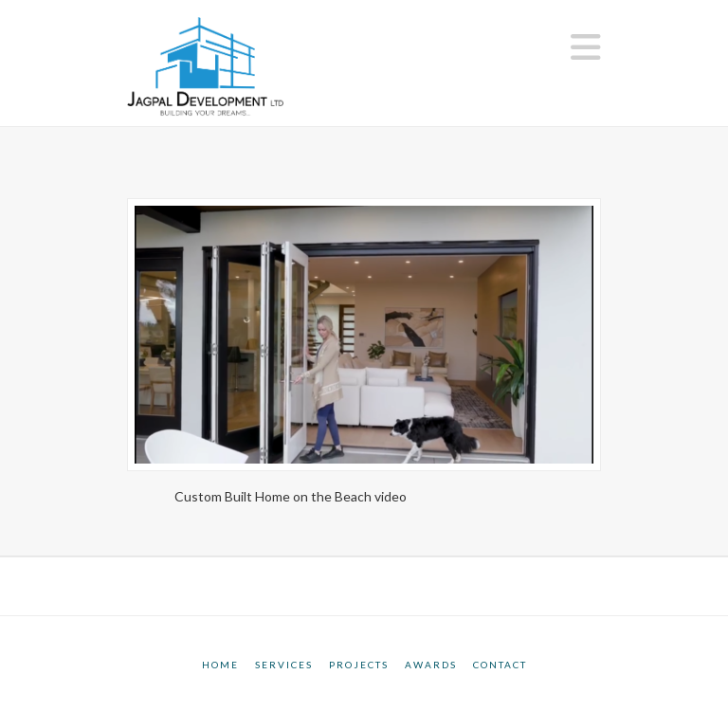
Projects (359, 665)
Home (220, 665)
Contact (500, 665)
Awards (431, 665)
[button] (586, 47)
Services (284, 665)
